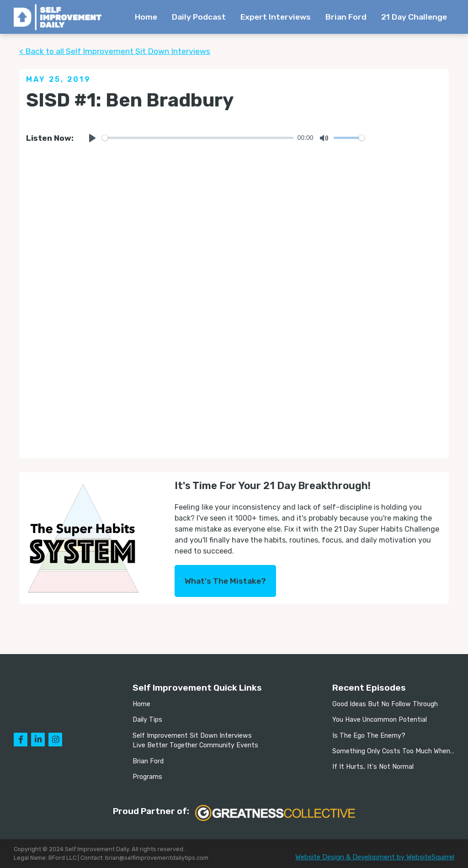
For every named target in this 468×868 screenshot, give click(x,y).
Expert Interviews (276, 17)
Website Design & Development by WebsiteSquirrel (375, 857)
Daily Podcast (199, 17)
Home (146, 17)
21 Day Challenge (414, 17)
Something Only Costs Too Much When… (393, 751)
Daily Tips (147, 720)
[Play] (92, 138)
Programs (147, 777)
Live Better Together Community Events (195, 745)
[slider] (198, 138)
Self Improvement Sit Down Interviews (192, 736)
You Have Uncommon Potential (380, 720)
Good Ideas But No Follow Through (385, 704)
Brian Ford (346, 17)
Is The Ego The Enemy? (369, 736)
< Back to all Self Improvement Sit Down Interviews (115, 51)
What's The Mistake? (225, 581)
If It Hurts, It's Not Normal (373, 767)
